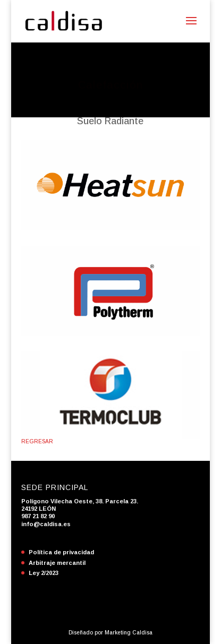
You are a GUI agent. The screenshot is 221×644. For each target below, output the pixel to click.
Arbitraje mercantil (57, 563)
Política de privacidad (61, 552)
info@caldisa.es (46, 524)
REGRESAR (37, 441)
